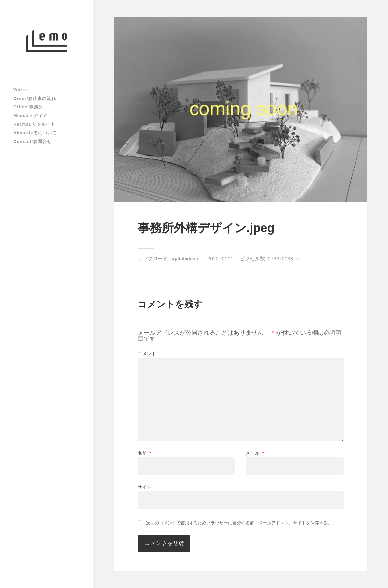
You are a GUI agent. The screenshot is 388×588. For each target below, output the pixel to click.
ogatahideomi (186, 258)
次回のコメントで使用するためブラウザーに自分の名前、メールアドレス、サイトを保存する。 (239, 523)
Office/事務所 (28, 107)
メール (255, 453)
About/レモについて (35, 133)
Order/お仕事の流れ (35, 99)
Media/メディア (30, 116)
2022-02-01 (220, 258)
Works (21, 90)
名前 (145, 453)
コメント (147, 354)
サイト (145, 487)
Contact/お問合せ (32, 141)
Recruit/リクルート (34, 124)
